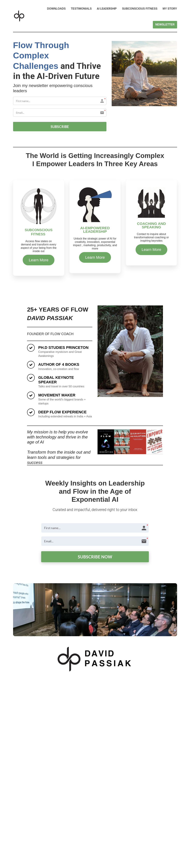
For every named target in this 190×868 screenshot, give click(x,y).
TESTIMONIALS (81, 9)
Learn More (39, 260)
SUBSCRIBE (60, 127)
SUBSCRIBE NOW (95, 557)
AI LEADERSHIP (107, 9)
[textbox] (39, 246)
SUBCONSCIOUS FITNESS (140, 9)
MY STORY (170, 9)
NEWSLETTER (165, 24)
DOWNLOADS (56, 9)
